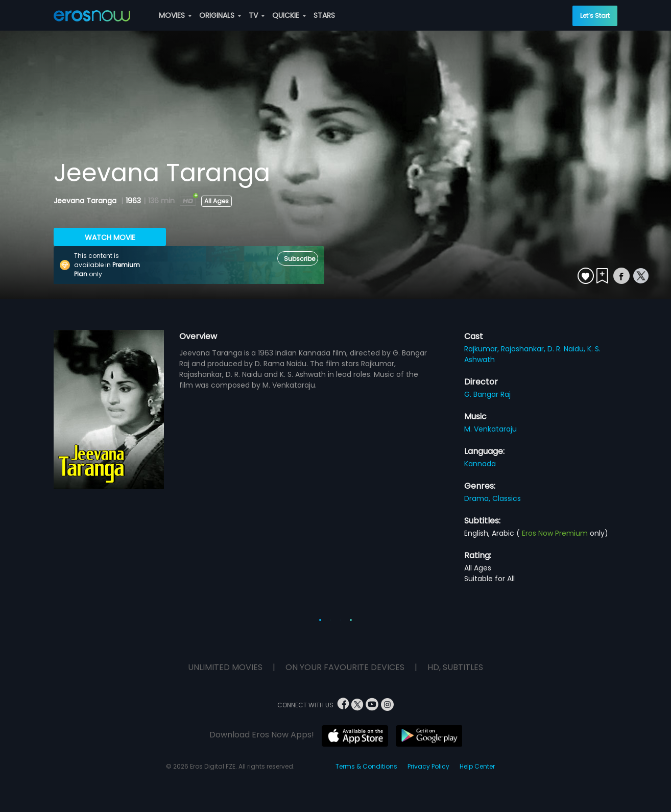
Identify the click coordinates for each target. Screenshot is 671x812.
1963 (133, 201)
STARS (324, 15)
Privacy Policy (428, 766)
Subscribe (299, 259)
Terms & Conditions (366, 766)
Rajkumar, (483, 349)
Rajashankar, (524, 349)
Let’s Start (595, 16)
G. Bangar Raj (487, 394)
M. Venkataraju (490, 429)
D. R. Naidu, (567, 349)
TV (257, 15)
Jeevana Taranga (86, 201)
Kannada (480, 464)
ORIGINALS (220, 15)
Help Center (477, 766)
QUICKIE (289, 15)
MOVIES (175, 15)
